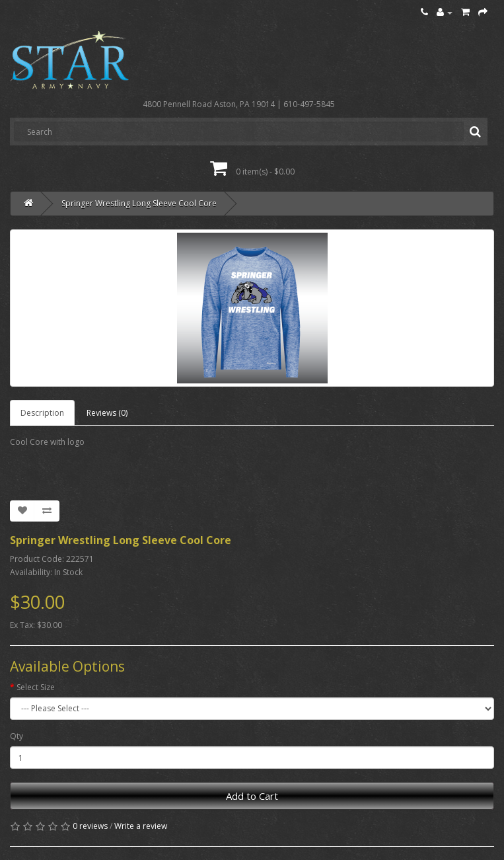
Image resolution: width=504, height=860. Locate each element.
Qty (17, 736)
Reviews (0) (107, 413)
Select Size (36, 687)
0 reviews (90, 826)
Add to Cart (252, 796)
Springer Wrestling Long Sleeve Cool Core (139, 203)
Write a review (141, 826)
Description (42, 413)
